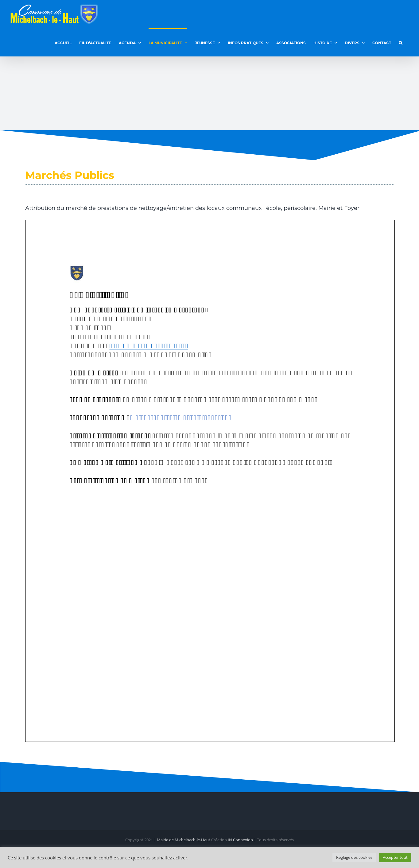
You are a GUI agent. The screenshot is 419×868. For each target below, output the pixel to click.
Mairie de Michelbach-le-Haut (184, 839)
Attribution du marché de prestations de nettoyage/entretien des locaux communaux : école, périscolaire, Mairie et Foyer (192, 208)
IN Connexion (240, 839)
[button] (400, 42)
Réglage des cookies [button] (354, 857)
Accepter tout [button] (395, 857)
